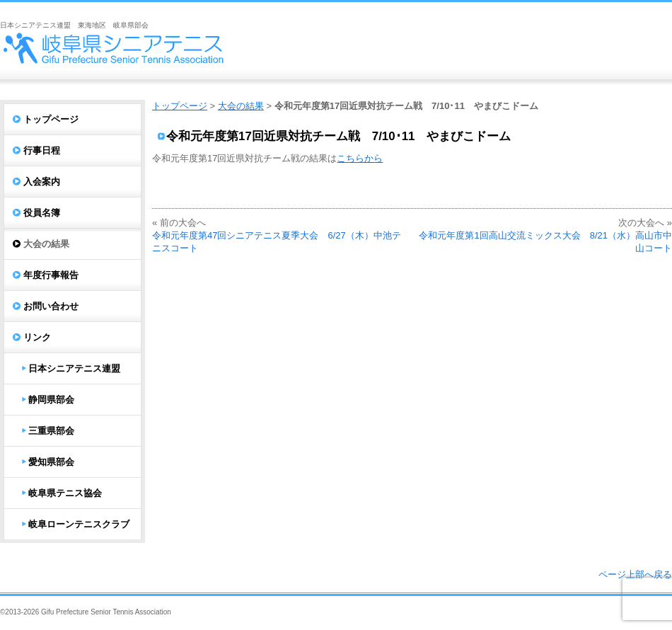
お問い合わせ (51, 306)
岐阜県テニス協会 (65, 493)
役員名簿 (42, 213)
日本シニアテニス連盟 (74, 368)
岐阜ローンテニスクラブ (79, 524)
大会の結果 (241, 106)
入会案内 (42, 182)
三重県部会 (51, 431)
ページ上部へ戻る (635, 574)
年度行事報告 (51, 275)
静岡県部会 (51, 400)
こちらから (360, 158)
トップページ (180, 106)
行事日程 (42, 150)
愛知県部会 (51, 462)
